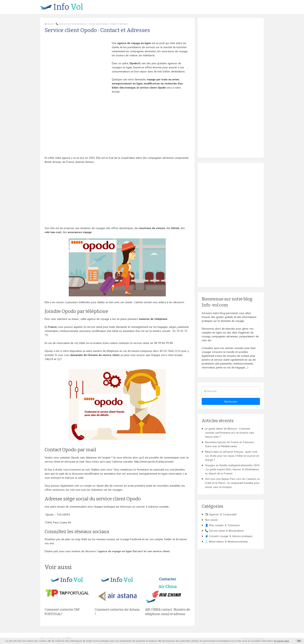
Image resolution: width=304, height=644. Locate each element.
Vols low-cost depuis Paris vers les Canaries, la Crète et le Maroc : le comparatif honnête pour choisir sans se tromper (232, 483)
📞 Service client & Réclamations (71, 24)
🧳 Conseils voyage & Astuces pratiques (229, 536)
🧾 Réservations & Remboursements (226, 542)
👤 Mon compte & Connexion (222, 525)
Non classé (211, 520)
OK (299, 641)
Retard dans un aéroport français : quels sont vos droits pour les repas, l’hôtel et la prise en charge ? (232, 456)
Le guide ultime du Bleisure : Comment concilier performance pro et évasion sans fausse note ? (230, 433)
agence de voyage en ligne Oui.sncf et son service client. (134, 551)
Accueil (49, 24)
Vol (62, 7)
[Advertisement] (77, 68)
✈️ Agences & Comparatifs (221, 514)
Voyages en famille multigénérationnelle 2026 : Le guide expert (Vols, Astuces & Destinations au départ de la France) (232, 469)
